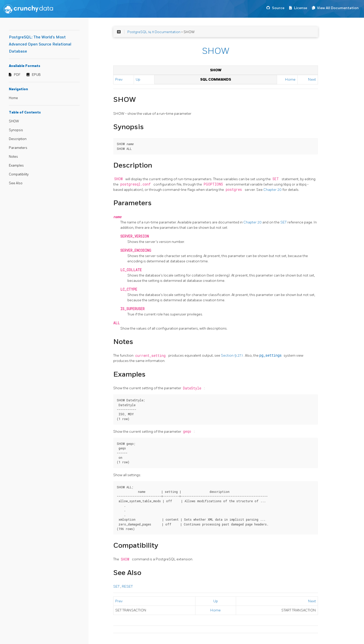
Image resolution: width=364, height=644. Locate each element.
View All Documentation (338, 8)
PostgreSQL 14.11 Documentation (154, 32)
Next (312, 79)
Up (138, 79)
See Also (16, 183)
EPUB (36, 75)
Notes (13, 157)
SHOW (14, 121)
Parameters (18, 148)
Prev (119, 79)
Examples (16, 166)
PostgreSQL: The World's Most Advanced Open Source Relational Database (40, 44)
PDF (17, 75)
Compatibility (19, 174)
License (301, 8)
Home (13, 98)
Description (18, 139)
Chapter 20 (273, 190)
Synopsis (16, 130)
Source (278, 8)
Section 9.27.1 (232, 355)
